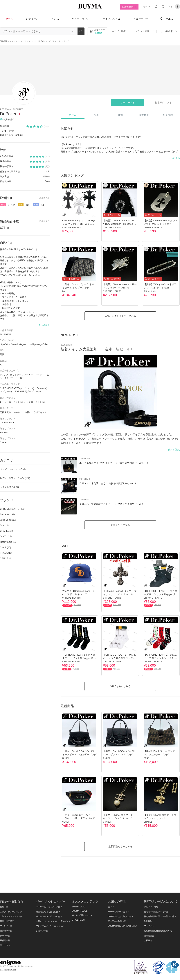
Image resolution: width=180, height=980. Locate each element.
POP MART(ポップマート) (28, 391)
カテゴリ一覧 (6, 931)
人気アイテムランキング (11, 912)
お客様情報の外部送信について (158, 931)
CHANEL (107, 822)
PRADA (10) (6, 553)
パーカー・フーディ (34, 375)
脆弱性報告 (149, 936)
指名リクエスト (163, 103)
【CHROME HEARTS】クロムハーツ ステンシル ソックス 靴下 (160, 658)
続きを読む (174, 450)
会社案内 (148, 940)
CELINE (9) (6, 558)
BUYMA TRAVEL (80, 911)
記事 (96, 115)
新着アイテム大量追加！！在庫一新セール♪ (96, 349)
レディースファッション (15, 478)
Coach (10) (5, 547)
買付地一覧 (5, 940)
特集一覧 (4, 907)
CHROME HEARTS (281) (12, 509)
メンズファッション (13, 469)
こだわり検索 (168, 31)
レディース (32, 19)
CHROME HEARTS (72, 228)
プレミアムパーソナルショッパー (51, 926)
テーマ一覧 (5, 936)
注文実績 (168, 115)
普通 (21, 205)
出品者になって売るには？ (48, 912)
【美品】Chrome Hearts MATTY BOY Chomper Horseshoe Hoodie (120, 224)
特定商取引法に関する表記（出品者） (161, 916)
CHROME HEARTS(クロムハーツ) (17, 388)
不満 (36, 205)
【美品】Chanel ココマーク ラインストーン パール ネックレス (119, 818)
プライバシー (150, 926)
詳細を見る (45, 198)
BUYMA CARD (79, 907)
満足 (3, 205)
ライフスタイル (112, 19)
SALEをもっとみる (120, 686)
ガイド (111, 907)
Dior (64, 291)
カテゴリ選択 (121, 31)
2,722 (11, 205)
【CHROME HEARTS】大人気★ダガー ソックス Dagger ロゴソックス (79, 658)
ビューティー (141, 19)
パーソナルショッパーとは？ (49, 907)
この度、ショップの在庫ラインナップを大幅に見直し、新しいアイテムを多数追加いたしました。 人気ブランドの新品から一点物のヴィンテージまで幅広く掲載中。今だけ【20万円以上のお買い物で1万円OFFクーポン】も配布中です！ (119, 439)
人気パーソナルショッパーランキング (53, 921)
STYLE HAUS (78, 920)
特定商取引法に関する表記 (156, 912)
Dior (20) (4, 525)
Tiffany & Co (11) (8, 542)
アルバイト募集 (151, 907)
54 (43, 205)
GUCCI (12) (6, 536)
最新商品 (144, 115)
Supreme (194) (7, 514)
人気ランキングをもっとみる (120, 316)
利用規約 (148, 921)
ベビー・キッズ (81, 19)
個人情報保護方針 (8, 970)
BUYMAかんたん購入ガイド (121, 916)
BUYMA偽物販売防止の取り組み (123, 926)
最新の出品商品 (7, 921)
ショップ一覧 (42, 931)
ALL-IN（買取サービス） (83, 915)
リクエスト (168, 19)
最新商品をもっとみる (120, 846)
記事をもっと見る (120, 525)
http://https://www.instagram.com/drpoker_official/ (24, 344)
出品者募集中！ (129, 7)
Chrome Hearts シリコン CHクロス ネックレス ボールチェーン (79, 224)
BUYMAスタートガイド (119, 912)
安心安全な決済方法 (117, 921)
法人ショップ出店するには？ (49, 916)
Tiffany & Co (150, 291)
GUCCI (66, 758)
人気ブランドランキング (11, 916)
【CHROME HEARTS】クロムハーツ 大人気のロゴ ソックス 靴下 (119, 658)
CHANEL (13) (7, 531)
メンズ (55, 19)
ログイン (146, 7)
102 (28, 205)
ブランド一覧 (6, 926)
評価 (120, 115)
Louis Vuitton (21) (9, 520)
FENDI (147, 758)
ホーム (73, 115)
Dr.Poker (8, 114)
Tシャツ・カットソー (11, 375)
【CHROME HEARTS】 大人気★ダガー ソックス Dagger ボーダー (161, 594)
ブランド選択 (145, 31)
